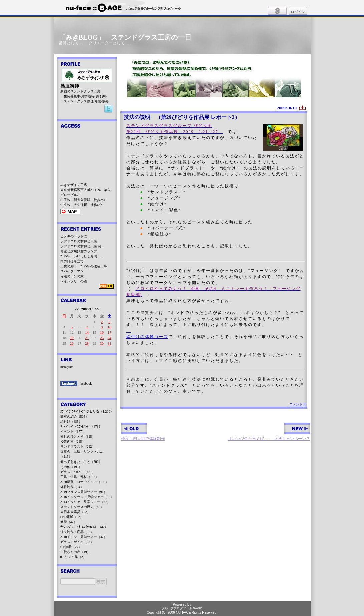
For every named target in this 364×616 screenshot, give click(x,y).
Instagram (67, 367)
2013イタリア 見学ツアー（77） (85, 502)
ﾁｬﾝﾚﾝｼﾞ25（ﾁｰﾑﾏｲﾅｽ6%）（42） (84, 527)
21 (87, 338)
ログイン (298, 12)
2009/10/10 (287, 108)
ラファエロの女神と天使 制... (82, 246)
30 (102, 343)
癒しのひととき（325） (78, 437)
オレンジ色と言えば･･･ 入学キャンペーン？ (269, 432)
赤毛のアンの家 (72, 276)
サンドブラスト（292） (78, 447)
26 (72, 343)
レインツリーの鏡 (74, 281)
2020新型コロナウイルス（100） (85, 482)
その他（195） (71, 467)
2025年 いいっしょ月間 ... (82, 256)
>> (97, 309)
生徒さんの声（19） (75, 552)
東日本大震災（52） (75, 512)
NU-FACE (183, 612)
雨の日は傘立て (72, 261)
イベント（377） (73, 432)
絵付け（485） (71, 422)
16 (102, 332)
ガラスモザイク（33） (77, 542)
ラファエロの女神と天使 (79, 241)
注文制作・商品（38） (77, 532)
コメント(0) (298, 404)
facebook (86, 384)
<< (77, 309)
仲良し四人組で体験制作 (143, 432)
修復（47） (69, 522)
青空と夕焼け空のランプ (79, 251)
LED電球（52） (72, 517)
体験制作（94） (72, 487)
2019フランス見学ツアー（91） (84, 492)
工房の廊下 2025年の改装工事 (84, 266)
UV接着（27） (71, 547)
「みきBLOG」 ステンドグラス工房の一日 (125, 37)
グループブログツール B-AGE (182, 608)
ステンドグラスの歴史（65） (82, 507)
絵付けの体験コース (147, 337)
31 (110, 343)
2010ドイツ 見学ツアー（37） (84, 537)
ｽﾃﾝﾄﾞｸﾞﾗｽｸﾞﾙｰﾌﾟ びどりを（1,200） (87, 412)
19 (72, 338)
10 (110, 327)
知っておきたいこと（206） (81, 462)
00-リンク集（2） (73, 557)
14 (87, 332)
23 (102, 338)
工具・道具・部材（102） (80, 477)
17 (110, 332)
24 (110, 338)
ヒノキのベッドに (74, 236)
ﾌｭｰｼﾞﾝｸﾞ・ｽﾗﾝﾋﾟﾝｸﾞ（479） (81, 427)
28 (87, 343)
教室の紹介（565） (75, 417)
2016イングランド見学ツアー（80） (87, 497)
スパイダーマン (72, 271)
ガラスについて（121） (78, 472)
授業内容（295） (73, 442)
